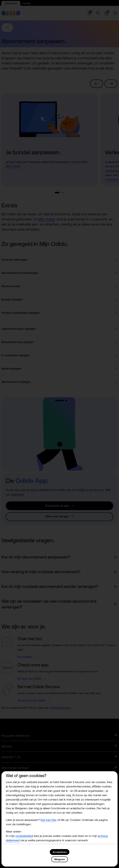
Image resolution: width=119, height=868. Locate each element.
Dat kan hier (49, 820)
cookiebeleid (24, 836)
